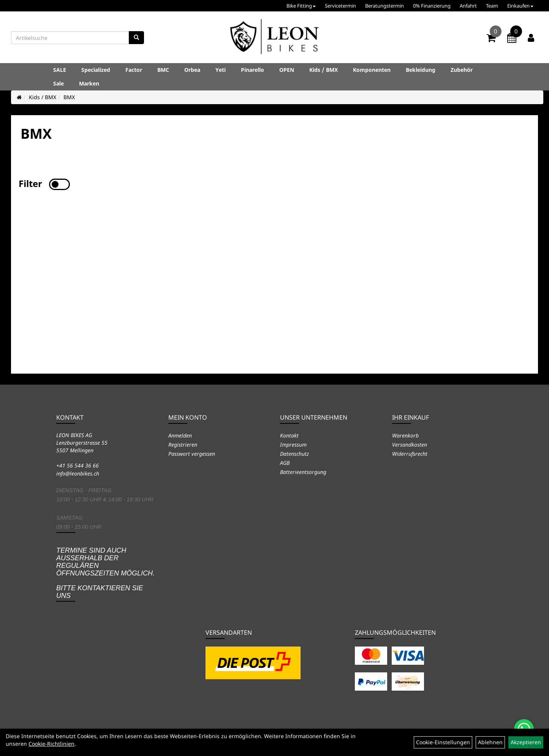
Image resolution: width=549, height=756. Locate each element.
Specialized (96, 70)
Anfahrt (468, 6)
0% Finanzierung (432, 6)
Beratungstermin (384, 6)
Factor (134, 70)
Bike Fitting (301, 6)
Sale (59, 83)
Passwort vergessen (192, 454)
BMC (163, 70)
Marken (89, 83)
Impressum (293, 445)
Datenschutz (294, 454)
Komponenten (372, 70)
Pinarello (252, 70)
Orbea (192, 70)
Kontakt (289, 435)
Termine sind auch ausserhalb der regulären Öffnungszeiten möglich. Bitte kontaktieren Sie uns (105, 573)
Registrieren (183, 445)
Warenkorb (405, 435)
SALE (60, 70)
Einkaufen (520, 6)
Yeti (221, 70)
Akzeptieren (526, 742)
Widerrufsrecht (410, 454)
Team (492, 6)
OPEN (287, 70)
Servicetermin (340, 6)
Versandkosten (410, 445)
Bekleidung (421, 70)
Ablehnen (490, 742)
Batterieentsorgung (303, 472)
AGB (285, 463)
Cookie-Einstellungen (443, 742)
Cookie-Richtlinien (51, 744)
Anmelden (180, 435)
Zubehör (462, 70)
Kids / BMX (324, 70)
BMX (69, 97)
